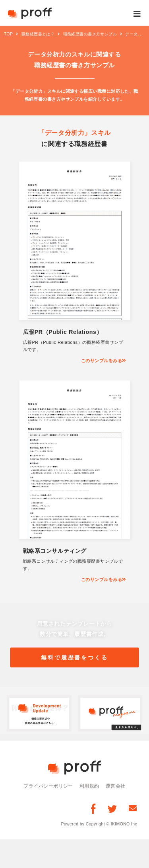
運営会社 (116, 786)
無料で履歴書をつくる (74, 657)
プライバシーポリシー (48, 786)
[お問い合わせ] (133, 808)
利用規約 (89, 786)
